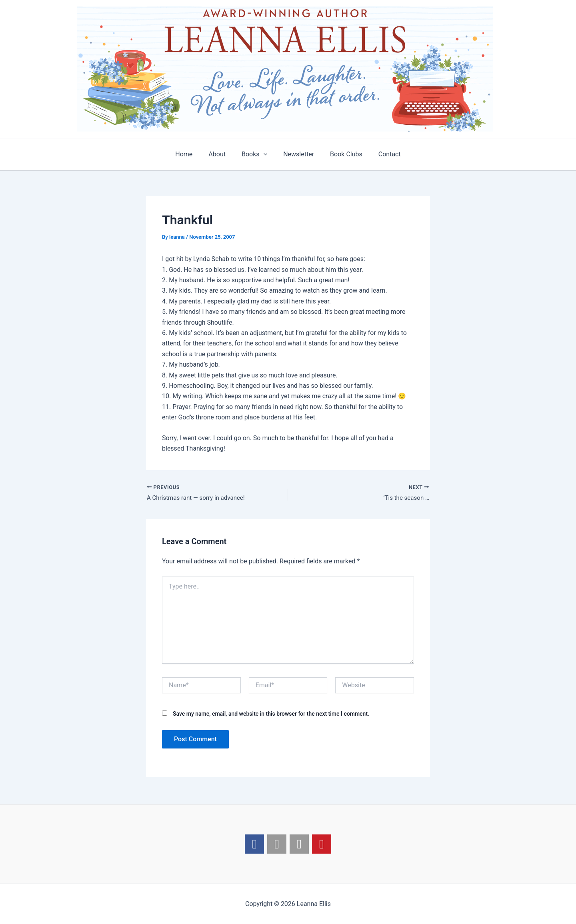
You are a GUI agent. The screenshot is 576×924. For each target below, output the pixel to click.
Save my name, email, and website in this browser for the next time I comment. (271, 715)
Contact (382, 154)
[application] (265, 154)
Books (256, 154)
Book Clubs (341, 154)
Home (192, 154)
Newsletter (297, 154)
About (222, 154)
